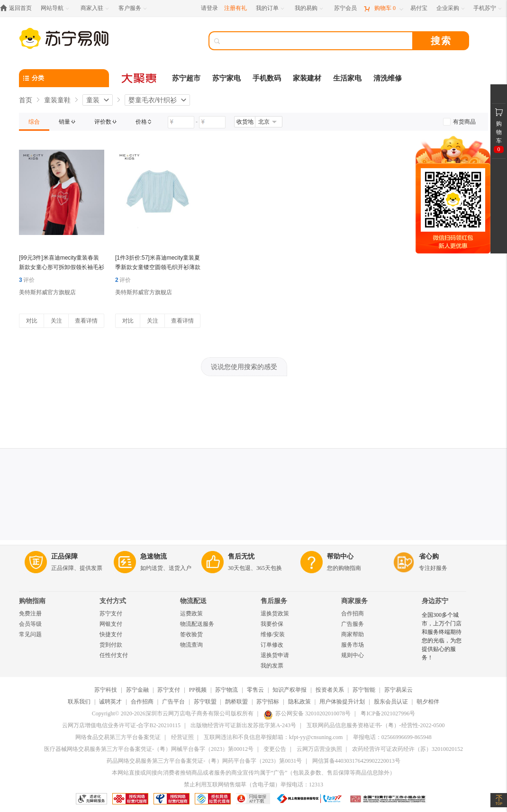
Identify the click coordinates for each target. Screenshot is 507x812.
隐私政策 (299, 702)
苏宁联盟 (205, 702)
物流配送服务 (197, 624)
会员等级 (30, 624)
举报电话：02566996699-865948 (392, 737)
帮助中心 (340, 556)
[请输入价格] (181, 122)
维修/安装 (273, 634)
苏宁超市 (186, 78)
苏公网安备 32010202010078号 (307, 713)
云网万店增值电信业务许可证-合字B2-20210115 (121, 725)
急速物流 (154, 556)
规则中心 (353, 655)
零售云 (255, 690)
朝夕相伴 (428, 702)
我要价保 (272, 624)
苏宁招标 (268, 702)
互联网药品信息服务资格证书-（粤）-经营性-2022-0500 (376, 725)
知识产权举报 (290, 690)
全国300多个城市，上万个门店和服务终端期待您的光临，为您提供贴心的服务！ (442, 636)
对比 (32, 321)
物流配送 (193, 601)
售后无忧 (241, 556)
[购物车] (383, 8)
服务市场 (353, 645)
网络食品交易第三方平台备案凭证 (118, 737)
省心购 (429, 556)
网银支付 (111, 624)
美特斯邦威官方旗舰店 (47, 292)
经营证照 (182, 737)
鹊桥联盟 (236, 702)
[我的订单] (271, 8)
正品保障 (64, 556)
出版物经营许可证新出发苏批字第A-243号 (243, 725)
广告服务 (353, 624)
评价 (27, 280)
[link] (34, 122)
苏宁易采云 (398, 690)
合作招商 (353, 614)
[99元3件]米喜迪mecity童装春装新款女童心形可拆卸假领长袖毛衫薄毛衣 (62, 267)
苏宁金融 (137, 690)
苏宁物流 (226, 690)
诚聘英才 (110, 702)
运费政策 (191, 614)
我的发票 (272, 666)
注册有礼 (235, 8)
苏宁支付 (111, 614)
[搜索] (317, 41)
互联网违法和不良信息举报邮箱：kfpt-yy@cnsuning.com (273, 737)
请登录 (209, 8)
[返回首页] (18, 8)
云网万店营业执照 (319, 749)
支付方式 (113, 601)
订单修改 (272, 645)
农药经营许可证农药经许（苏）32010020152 (407, 749)
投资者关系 (330, 690)
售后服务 (274, 601)
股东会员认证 (391, 702)
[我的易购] (310, 8)
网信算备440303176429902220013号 (356, 761)
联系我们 (79, 702)
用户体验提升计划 (342, 702)
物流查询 (191, 645)
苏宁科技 (106, 690)
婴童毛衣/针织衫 (153, 100)
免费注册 (30, 614)
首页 (26, 100)
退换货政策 (275, 614)
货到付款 (111, 645)
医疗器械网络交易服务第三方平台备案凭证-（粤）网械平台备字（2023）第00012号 (149, 749)
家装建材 (307, 78)
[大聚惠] (140, 78)
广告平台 (173, 702)
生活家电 (347, 78)
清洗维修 (388, 78)
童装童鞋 (57, 100)
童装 (93, 100)
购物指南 (32, 601)
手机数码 (267, 78)
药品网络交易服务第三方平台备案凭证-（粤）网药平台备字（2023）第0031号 (204, 761)
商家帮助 (353, 634)
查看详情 (86, 321)
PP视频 (198, 690)
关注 (56, 321)
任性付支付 (114, 655)
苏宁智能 (364, 690)
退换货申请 (275, 655)
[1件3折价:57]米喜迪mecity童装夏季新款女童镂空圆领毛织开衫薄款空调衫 (158, 267)
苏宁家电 (226, 78)
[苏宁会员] (345, 8)
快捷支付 (111, 634)
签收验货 (191, 634)
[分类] (64, 78)
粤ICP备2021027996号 (388, 713)
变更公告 (275, 749)
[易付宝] (419, 8)
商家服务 (354, 601)
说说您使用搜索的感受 (244, 367)
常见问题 (30, 634)
